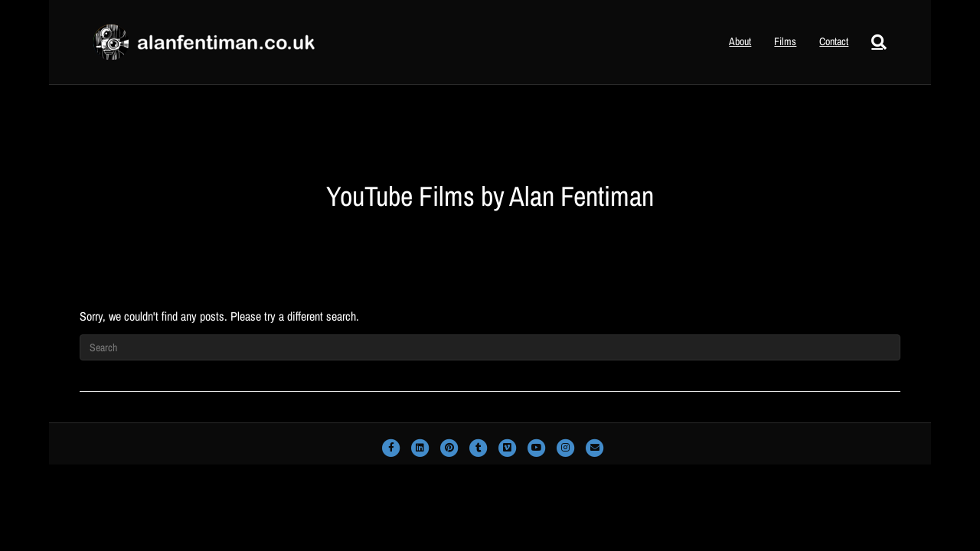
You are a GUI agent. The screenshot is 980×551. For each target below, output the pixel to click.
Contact (834, 41)
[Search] (873, 42)
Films (785, 41)
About (740, 41)
